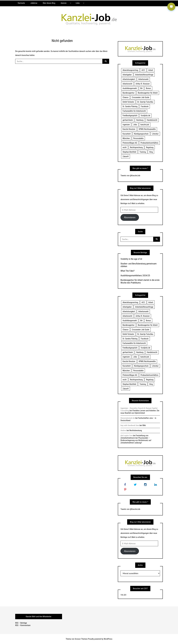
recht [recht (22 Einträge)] (124, 147)
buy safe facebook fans (130, 425)
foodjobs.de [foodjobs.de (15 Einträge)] (146, 116)
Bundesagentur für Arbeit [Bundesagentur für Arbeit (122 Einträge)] (148, 93)
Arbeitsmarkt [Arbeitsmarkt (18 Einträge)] (143, 79)
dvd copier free (126, 436)
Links (78, 3)
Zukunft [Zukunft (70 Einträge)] (125, 156)
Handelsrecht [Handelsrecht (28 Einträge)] (152, 120)
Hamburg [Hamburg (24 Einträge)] (140, 120)
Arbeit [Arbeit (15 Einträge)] (151, 70)
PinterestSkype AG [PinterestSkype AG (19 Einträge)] (130, 143)
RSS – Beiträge (21, 623)
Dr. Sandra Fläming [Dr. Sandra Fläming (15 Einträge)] (130, 106)
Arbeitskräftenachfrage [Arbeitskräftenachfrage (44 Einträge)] (144, 75)
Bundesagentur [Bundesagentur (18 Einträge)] (128, 93)
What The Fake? (127, 271)
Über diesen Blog (49, 3)
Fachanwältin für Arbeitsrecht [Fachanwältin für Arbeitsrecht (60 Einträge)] (134, 111)
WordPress (108, 639)
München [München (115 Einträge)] (126, 138)
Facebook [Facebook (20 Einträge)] (145, 106)
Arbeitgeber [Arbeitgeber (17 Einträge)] (127, 75)
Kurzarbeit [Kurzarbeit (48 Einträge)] (126, 134)
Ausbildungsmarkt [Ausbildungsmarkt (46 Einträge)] (130, 88)
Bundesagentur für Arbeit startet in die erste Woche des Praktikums (140, 281)
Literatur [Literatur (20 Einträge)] (155, 134)
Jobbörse (34, 3)
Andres (123, 430)
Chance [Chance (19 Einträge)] (125, 97)
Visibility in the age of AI (131, 259)
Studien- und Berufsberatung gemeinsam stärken (139, 265)
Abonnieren (130, 217)
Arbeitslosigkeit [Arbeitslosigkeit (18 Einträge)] (129, 79)
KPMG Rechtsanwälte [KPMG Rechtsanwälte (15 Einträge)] (147, 129)
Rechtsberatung (136, 430)
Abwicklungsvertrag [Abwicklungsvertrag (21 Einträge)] (130, 70)
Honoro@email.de (128, 418)
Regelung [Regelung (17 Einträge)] (150, 147)
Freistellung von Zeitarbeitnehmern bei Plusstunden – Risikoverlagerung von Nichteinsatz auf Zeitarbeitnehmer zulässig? (136, 439)
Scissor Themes (81, 639)
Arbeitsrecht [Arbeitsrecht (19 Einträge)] (127, 84)
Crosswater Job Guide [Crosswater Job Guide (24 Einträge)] (141, 97)
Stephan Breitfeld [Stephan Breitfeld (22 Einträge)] (129, 152)
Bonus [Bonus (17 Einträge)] (148, 88)
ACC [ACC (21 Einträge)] (143, 70)
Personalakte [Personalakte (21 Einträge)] (138, 138)
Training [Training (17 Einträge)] (143, 152)
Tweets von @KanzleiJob (130, 176)
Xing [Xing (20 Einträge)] (151, 152)
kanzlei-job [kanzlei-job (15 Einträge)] (145, 125)
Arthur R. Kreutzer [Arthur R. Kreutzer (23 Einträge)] (143, 84)
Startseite (21, 3)
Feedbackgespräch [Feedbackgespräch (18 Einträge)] (130, 116)
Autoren (64, 3)
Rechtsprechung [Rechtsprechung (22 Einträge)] (136, 147)
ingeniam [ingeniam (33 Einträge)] (126, 125)
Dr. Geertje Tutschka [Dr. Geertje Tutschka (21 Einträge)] (145, 102)
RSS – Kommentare (23, 625)
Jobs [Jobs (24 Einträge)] (135, 125)
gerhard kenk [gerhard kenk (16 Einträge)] (128, 120)
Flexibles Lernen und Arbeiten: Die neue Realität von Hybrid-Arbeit (140, 412)
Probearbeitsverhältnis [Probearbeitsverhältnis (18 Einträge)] (149, 143)
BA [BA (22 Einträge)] (141, 88)
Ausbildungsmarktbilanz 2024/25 (135, 275)
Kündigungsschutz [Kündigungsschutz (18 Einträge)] (141, 134)
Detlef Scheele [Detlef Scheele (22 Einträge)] (128, 102)
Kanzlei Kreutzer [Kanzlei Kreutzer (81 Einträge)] (129, 129)
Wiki (144, 425)
